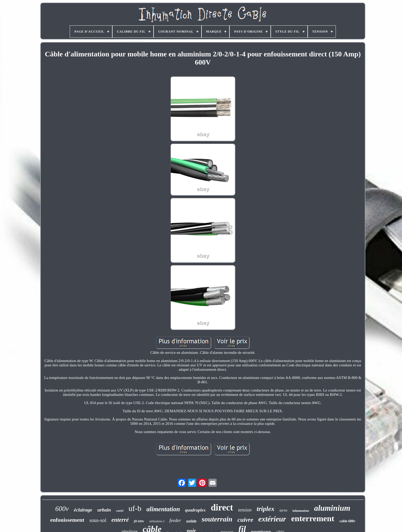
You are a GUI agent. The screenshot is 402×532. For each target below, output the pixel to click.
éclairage (83, 510)
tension (245, 510)
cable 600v (348, 521)
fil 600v (139, 521)
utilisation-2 (157, 521)
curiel (120, 511)
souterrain (217, 519)
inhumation (301, 511)
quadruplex (195, 510)
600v (62, 509)
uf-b (135, 508)
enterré (120, 520)
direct (222, 508)
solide (191, 521)
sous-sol (98, 520)
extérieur (272, 519)
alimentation (163, 509)
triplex (265, 509)
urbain (104, 510)
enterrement (313, 518)
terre (283, 510)
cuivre (245, 520)
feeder (175, 520)
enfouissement (67, 520)
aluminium (332, 508)
